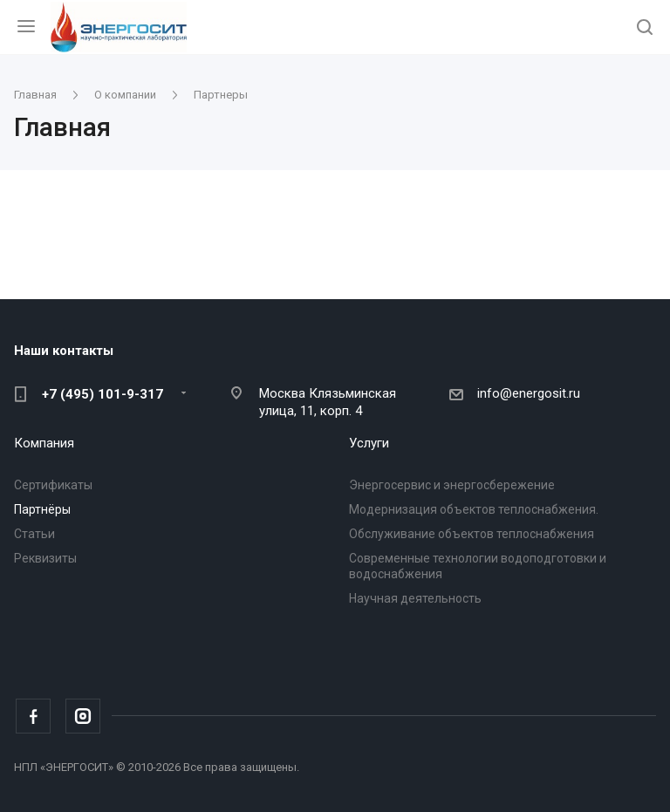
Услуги (369, 443)
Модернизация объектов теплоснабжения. (474, 509)
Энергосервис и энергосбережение (452, 485)
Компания (44, 443)
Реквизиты (45, 558)
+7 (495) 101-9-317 (103, 394)
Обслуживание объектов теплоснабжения (472, 534)
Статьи (34, 534)
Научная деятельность (415, 598)
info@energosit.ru (529, 393)
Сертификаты (53, 485)
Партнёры (42, 509)
